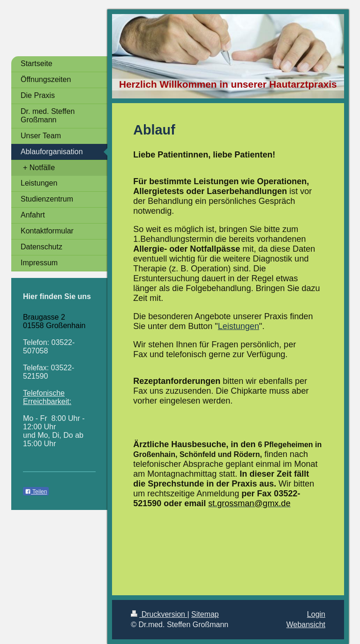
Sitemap (205, 614)
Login (316, 614)
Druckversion (159, 614)
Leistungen (239, 326)
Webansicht (306, 625)
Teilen (36, 492)
